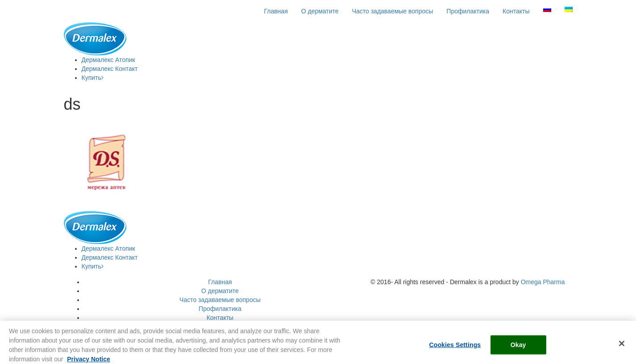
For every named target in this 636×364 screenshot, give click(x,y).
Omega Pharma (543, 282)
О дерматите (320, 11)
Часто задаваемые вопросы (393, 11)
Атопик (108, 60)
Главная (276, 11)
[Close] (622, 346)
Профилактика (468, 11)
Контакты (516, 11)
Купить (93, 78)
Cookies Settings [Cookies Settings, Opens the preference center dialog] (455, 347)
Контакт (110, 69)
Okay (518, 347)
